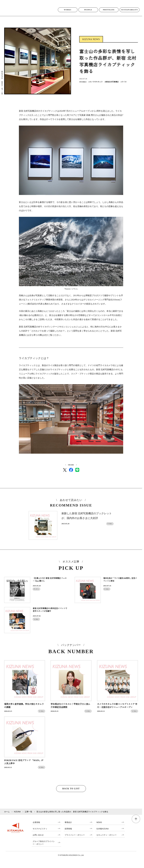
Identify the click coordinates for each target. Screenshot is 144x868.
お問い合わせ (38, 839)
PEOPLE (88, 13)
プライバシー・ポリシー (75, 839)
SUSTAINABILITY (130, 13)
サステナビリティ (40, 832)
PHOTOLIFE (109, 13)
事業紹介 (68, 826)
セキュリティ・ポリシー (106, 839)
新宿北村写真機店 (112, 85)
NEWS (99, 826)
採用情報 (68, 832)
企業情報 (36, 826)
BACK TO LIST (71, 792)
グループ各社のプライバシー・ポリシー (44, 846)
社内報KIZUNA (102, 832)
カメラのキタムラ (96, 85)
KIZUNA (17, 815)
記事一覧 (29, 815)
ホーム (7, 815)
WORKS (68, 13)
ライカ (124, 85)
